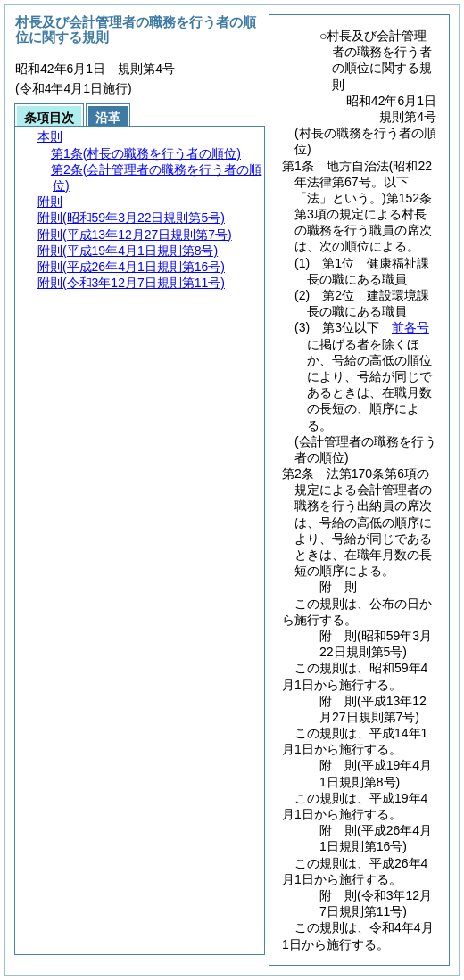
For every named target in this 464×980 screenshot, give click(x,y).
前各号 (410, 327)
